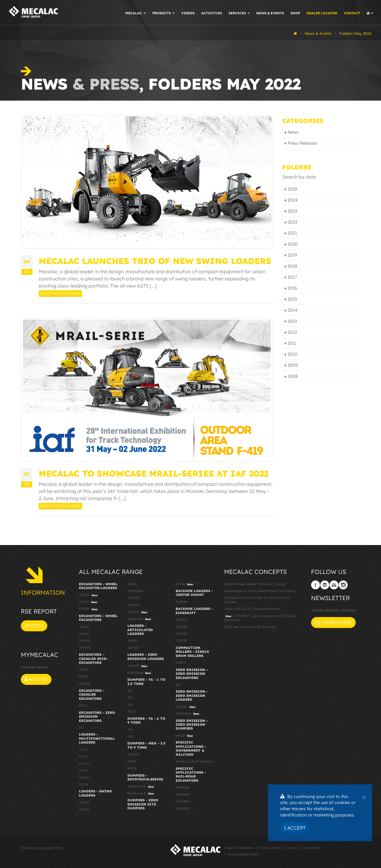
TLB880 (181, 627)
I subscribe (333, 622)
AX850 (132, 641)
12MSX (89, 595)
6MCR (83, 670)
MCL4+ (85, 764)
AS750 (84, 809)
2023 (292, 211)
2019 (292, 255)
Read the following (60, 293)
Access (34, 626)
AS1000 (133, 598)
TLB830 (181, 602)
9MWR (84, 634)
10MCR (84, 684)
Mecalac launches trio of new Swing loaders (155, 261)
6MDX (132, 761)
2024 (293, 200)
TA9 (130, 736)
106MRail (183, 787)
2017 (292, 277)
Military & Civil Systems (194, 761)
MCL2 (83, 750)
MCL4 (83, 756)
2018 (292, 266)
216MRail (183, 808)
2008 (293, 376)
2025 (292, 189)
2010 (292, 354)
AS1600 (133, 605)
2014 (292, 310)
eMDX (185, 584)
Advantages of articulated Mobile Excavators (260, 591)
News (293, 132)
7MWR (84, 627)
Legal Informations (239, 848)
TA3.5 (132, 711)
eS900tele (140, 619)
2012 (292, 332)
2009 (293, 365)
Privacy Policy (270, 848)
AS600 (84, 802)
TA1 (130, 691)
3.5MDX (133, 754)
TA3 (130, 705)
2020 (293, 244)
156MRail (183, 801)
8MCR (83, 677)
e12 (81, 728)
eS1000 (138, 612)
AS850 (132, 584)
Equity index (312, 848)
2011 (292, 343)
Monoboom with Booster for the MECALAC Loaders (258, 600)
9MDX (132, 768)
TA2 (130, 697)
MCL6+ (84, 778)
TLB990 (181, 641)
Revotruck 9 (141, 794)
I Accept (295, 828)
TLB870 (181, 620)
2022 (292, 222)
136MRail (183, 794)
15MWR (85, 648)
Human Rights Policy (243, 854)
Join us (292, 848)
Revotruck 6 (141, 787)
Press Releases (302, 143)
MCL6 (83, 770)
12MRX (89, 609)
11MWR (85, 641)
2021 (292, 233)
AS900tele (135, 591)
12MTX (89, 602)
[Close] (364, 797)
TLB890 (181, 634)
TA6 (130, 730)
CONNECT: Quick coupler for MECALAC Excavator (260, 618)
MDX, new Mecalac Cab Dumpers (250, 627)
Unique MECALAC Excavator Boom (252, 609)
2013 (292, 321)
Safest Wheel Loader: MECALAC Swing (254, 584)
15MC (83, 705)
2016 (292, 288)
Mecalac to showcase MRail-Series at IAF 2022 (154, 473)
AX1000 (133, 648)
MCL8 (83, 784)
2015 (292, 299)
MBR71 (181, 663)
